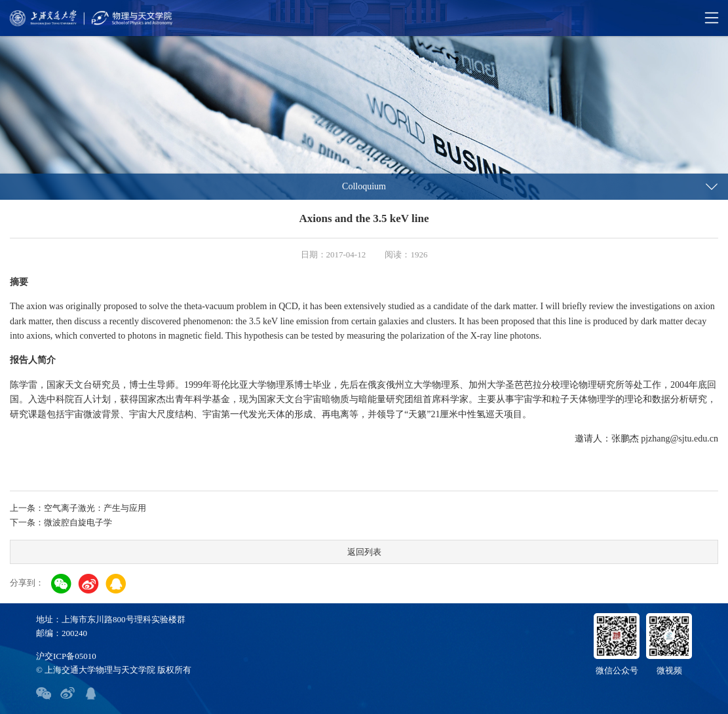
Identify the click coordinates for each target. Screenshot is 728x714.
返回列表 (364, 552)
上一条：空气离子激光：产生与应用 (78, 508)
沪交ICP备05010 (66, 656)
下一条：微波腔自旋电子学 (61, 522)
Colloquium (364, 186)
